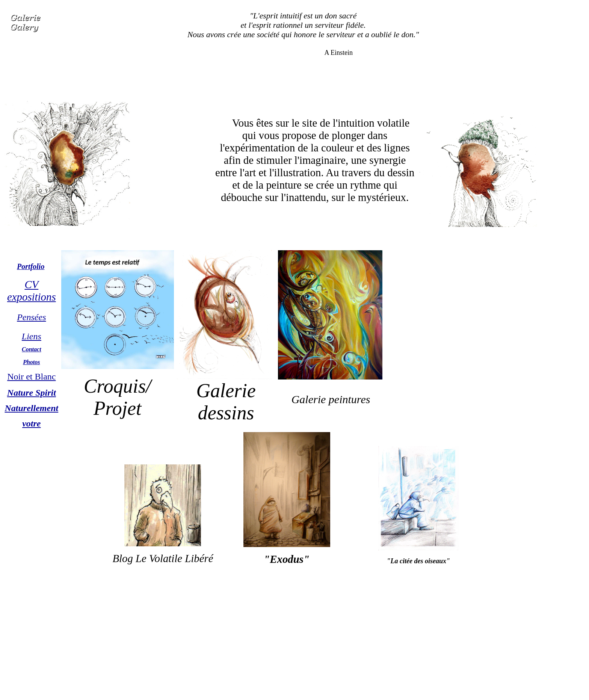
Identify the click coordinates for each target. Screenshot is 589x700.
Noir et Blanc (31, 376)
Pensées (31, 317)
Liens (32, 336)
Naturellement (32, 408)
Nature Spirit (32, 393)
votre (31, 423)
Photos (31, 362)
